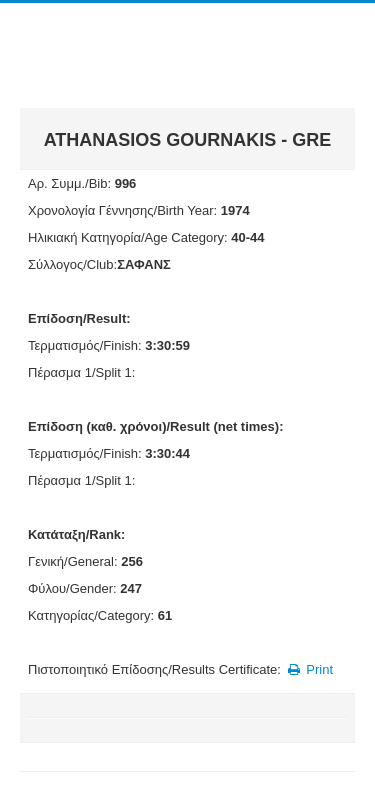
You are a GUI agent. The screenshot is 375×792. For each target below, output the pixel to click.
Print (308, 669)
